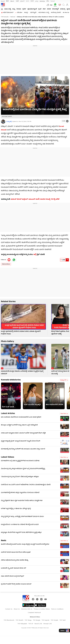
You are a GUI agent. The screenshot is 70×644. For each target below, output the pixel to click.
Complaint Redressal (34, 613)
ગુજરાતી (22, 1)
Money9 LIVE (48, 624)
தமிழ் (37, 1)
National (13, 17)
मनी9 (48, 1)
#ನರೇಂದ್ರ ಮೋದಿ (56, 13)
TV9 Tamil (62, 620)
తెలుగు (12, 1)
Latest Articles (8, 414)
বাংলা (27, 1)
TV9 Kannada (5, 17)
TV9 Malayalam (22, 624)
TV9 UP (31, 624)
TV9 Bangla (37, 620)
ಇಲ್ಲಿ (35, 255)
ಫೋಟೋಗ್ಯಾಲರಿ (32, 9)
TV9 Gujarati (45, 620)
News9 (3, 1)
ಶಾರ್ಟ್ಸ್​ (26, 13)
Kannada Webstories (11, 380)
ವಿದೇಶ (49, 9)
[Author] (3, 122)
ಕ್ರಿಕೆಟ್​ (24, 9)
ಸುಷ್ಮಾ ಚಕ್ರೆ (9, 122)
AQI (51, 5)
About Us (17, 609)
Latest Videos (8, 457)
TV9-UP (53, 1)
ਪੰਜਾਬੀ (32, 1)
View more (64, 414)
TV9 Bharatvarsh (9, 620)
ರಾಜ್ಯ (14, 9)
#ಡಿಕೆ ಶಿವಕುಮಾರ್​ (8, 13)
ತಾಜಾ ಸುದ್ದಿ (8, 9)
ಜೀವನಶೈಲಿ (55, 9)
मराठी (17, 1)
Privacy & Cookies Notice (42, 609)
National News (6, 264)
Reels (4, 541)
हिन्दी (8, 1)
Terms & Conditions (57, 609)
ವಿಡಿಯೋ (20, 13)
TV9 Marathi (19, 620)
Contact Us (9, 609)
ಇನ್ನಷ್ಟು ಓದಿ (64, 380)
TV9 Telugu (28, 620)
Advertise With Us (27, 609)
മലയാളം (42, 1)
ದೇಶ (44, 9)
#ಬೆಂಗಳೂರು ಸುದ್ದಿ (44, 13)
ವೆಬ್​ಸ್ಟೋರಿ (33, 13)
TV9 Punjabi (54, 620)
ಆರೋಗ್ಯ (63, 9)
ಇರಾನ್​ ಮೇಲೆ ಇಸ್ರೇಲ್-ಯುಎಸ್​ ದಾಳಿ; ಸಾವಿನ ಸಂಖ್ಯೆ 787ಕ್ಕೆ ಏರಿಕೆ (35, 199)
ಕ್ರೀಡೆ (40, 9)
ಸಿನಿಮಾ (19, 9)
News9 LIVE (38, 624)
